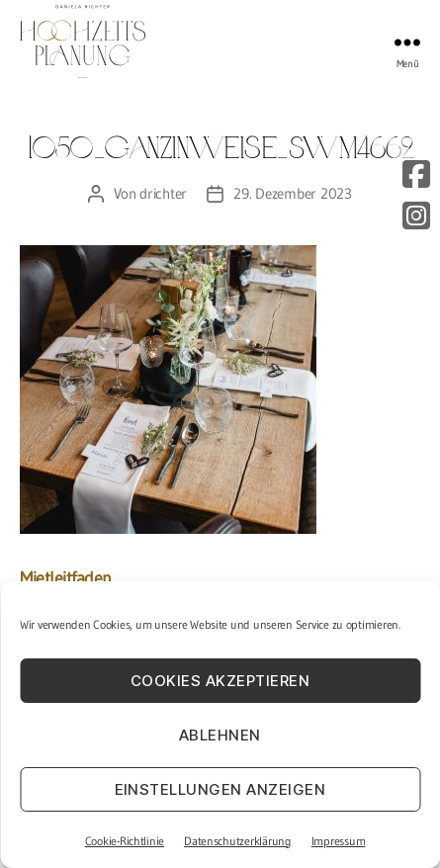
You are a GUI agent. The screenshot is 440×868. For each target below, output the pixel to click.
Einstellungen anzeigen (220, 789)
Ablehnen (220, 735)
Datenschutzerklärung (238, 841)
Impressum (339, 841)
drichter (163, 193)
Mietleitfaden (66, 578)
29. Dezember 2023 (293, 193)
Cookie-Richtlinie (125, 841)
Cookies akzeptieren (220, 681)
